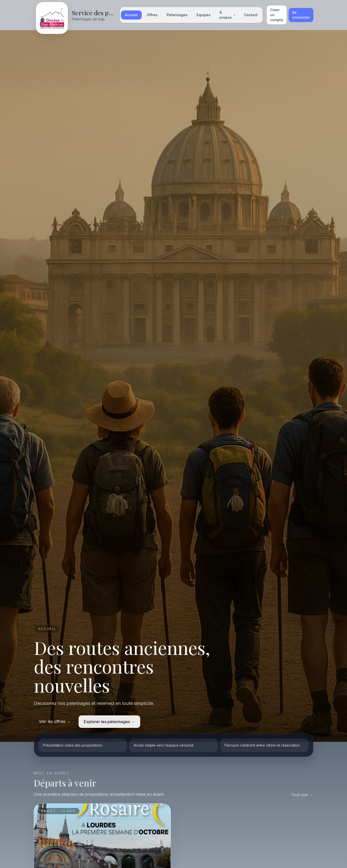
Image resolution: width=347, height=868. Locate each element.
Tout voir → (302, 795)
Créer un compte (277, 15)
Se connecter (301, 15)
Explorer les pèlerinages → (109, 722)
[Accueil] (75, 15)
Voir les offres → (55, 721)
